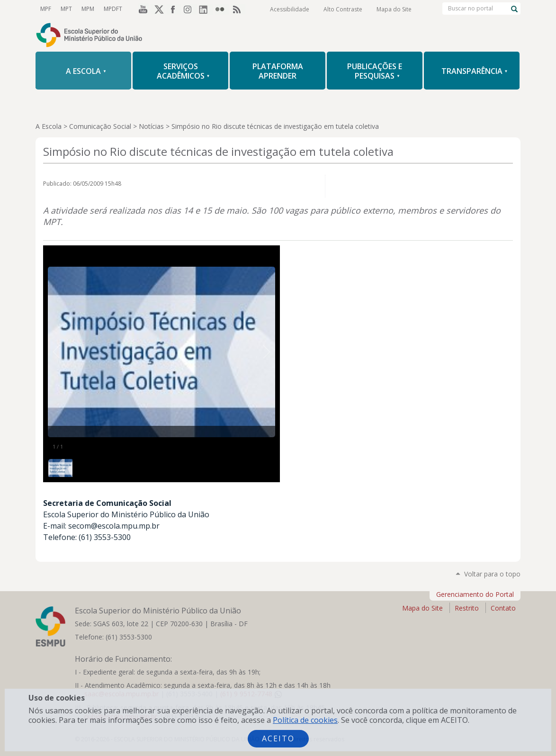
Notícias (151, 126)
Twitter (158, 9)
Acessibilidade (290, 9)
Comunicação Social (100, 126)
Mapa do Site (394, 9)
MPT (66, 9)
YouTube (142, 9)
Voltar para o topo (492, 574)
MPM (88, 9)
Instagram (190, 9)
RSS (238, 9)
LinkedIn (206, 9)
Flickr (222, 9)
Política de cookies (305, 720)
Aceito (278, 738)
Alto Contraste (343, 9)
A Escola (49, 126)
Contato (503, 608)
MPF (46, 9)
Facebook (174, 9)
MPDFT (113, 9)
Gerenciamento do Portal (475, 594)
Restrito (467, 608)
